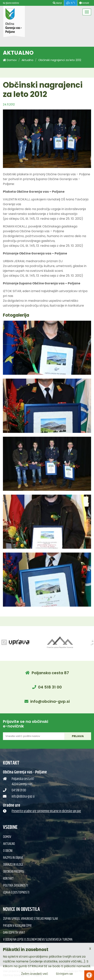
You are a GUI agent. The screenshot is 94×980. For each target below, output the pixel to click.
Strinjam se (64, 974)
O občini (8, 851)
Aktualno (27, 60)
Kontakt (8, 879)
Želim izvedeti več (35, 974)
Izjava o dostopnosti (16, 893)
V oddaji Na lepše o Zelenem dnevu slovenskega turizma (38, 940)
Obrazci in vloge (13, 865)
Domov (10, 60)
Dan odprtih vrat (14, 933)
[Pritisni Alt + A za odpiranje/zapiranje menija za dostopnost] (89, 975)
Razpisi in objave (13, 858)
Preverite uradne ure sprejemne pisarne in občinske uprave (46, 811)
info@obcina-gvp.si (50, 701)
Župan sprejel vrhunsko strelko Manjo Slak (30, 919)
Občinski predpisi (14, 872)
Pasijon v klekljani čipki (17, 926)
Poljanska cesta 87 (50, 673)
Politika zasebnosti (16, 886)
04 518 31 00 (50, 687)
